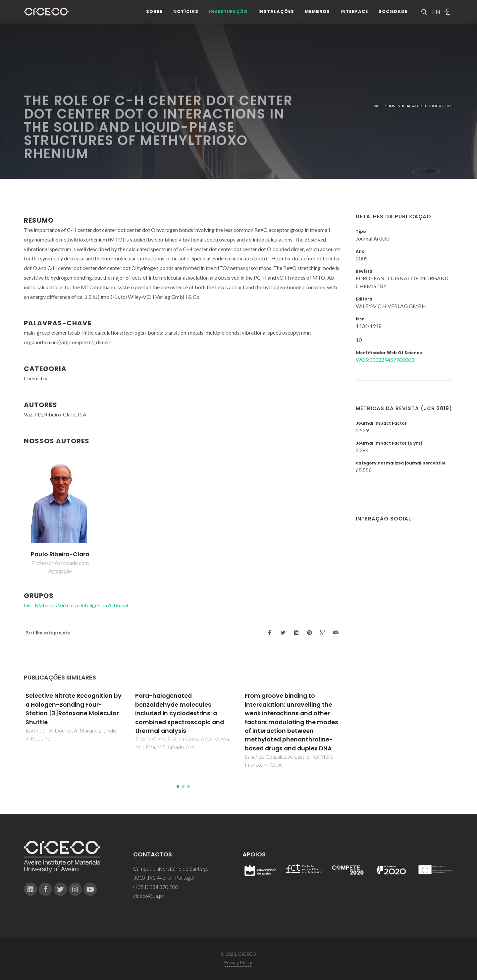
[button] (178, 787)
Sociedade (393, 16)
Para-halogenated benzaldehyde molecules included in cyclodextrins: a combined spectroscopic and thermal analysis (180, 713)
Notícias (186, 16)
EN (435, 17)
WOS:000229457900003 (385, 360)
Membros (317, 16)
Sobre (154, 16)
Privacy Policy (238, 962)
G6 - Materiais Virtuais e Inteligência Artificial (76, 605)
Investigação (228, 16)
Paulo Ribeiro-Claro (60, 554)
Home (376, 106)
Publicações (439, 106)
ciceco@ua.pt (149, 896)
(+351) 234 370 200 (156, 887)
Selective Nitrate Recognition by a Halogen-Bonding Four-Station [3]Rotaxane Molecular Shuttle (74, 709)
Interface (354, 16)
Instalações (276, 16)
